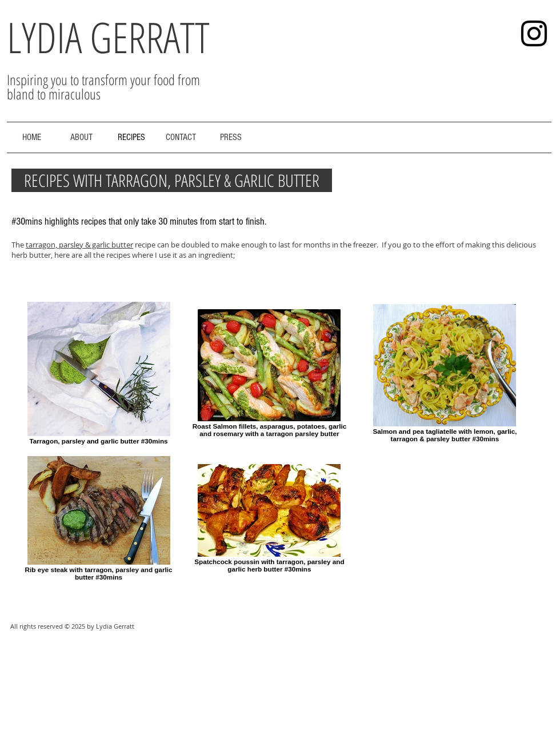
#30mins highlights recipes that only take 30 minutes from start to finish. (139, 221)
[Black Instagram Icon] (534, 33)
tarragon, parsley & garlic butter (79, 245)
